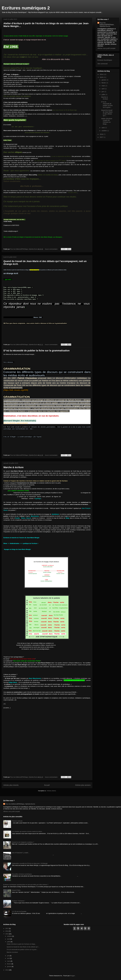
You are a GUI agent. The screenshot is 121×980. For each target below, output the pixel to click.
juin (103, 92)
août (103, 128)
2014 (102, 74)
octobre (104, 131)
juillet (103, 95)
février (104, 83)
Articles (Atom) (51, 791)
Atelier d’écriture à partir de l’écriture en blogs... (107, 121)
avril (103, 89)
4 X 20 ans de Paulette (19, 911)
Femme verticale (17, 821)
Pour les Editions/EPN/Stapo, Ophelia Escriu (107, 25)
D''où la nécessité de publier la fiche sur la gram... (107, 105)
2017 (102, 137)
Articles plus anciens (83, 785)
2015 (102, 77)
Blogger (72, 976)
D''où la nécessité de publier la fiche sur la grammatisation (37, 351)
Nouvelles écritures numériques (22, 874)
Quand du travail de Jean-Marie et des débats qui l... (107, 113)
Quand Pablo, (16, 890)
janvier (104, 80)
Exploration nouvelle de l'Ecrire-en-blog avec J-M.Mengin (30, 863)
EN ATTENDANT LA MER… (21, 853)
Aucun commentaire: (51, 249)
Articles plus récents (11, 785)
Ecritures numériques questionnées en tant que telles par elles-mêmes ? (26, 885)
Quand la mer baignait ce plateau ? (23, 842)
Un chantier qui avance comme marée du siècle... (27, 831)
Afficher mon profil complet (106, 48)
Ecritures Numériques (105, 60)
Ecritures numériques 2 (26, 8)
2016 (102, 134)
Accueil (47, 785)
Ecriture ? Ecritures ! (18, 901)
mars (103, 86)
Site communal (102, 64)
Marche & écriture (14, 467)
